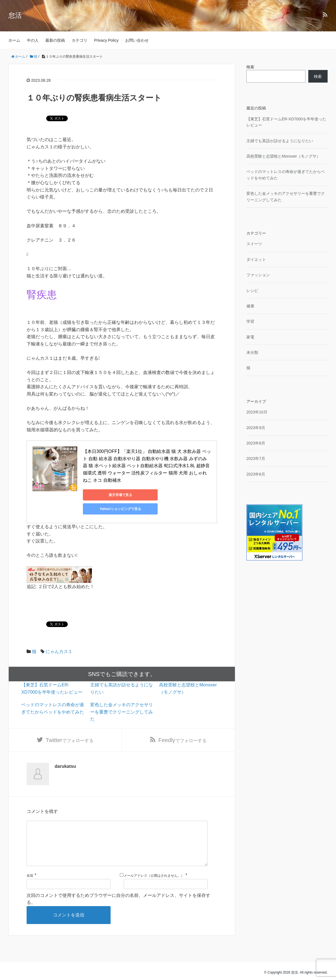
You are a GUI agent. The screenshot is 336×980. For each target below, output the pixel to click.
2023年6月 (256, 474)
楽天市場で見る (108, 495)
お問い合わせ (137, 40)
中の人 (33, 40)
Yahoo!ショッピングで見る (161, 495)
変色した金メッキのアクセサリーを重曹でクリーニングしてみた (122, 698)
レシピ (252, 291)
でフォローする (70, 727)
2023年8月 (256, 443)
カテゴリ (80, 40)
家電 (250, 337)
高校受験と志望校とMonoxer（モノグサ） (283, 156)
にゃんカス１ (59, 638)
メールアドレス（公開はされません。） (154, 872)
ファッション (258, 275)
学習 (250, 321)
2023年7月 (256, 459)
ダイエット (256, 259)
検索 (250, 67)
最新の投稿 (55, 40)
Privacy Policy (106, 40)
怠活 (15, 15)
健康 (250, 306)
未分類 (252, 352)
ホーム (14, 40)
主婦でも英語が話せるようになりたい (280, 141)
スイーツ (254, 244)
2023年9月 (256, 428)
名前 (30, 872)
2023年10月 (257, 412)
